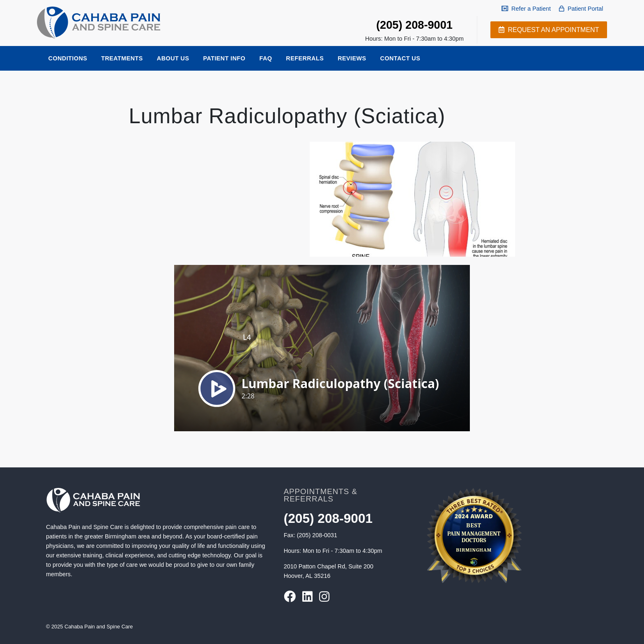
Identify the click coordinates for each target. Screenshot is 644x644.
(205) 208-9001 (414, 25)
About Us (173, 58)
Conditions (68, 58)
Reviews (352, 58)
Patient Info (224, 58)
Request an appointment (549, 30)
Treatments (122, 58)
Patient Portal (581, 9)
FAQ (266, 58)
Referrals (305, 58)
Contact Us (400, 58)
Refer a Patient (526, 9)
